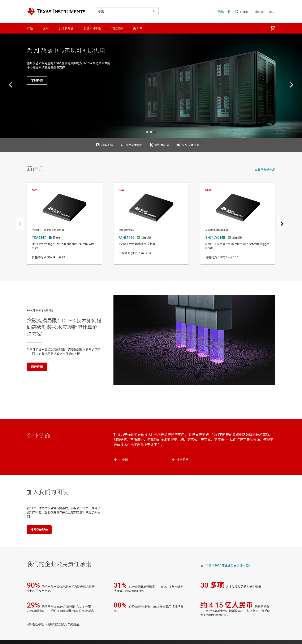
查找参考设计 (134, 145)
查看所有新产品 (265, 170)
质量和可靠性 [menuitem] (92, 28)
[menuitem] (273, 28)
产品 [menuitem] (30, 28)
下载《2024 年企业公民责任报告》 (228, 565)
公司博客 (48, 311)
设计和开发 (162, 145)
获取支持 (107, 145)
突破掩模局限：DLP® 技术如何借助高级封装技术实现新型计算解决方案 (64, 327)
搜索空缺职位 (39, 530)
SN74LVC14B (238, 224)
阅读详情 (37, 367)
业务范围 (183, 460)
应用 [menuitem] (46, 28)
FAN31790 (151, 224)
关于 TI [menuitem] (137, 28)
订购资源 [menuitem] (117, 28)
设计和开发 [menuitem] (66, 28)
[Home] (56, 12)
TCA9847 (64, 224)
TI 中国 (123, 460)
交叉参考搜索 (191, 145)
